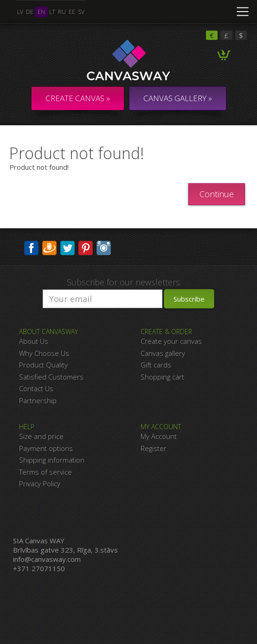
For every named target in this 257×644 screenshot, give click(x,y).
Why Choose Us (44, 353)
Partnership (38, 400)
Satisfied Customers (51, 377)
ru (62, 12)
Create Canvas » (78, 98)
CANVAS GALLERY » (178, 98)
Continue (217, 194)
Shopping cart (162, 377)
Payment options (46, 448)
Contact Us (36, 388)
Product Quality (43, 365)
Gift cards (156, 365)
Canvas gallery (163, 353)
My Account (159, 436)
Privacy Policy (40, 483)
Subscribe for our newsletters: (124, 282)
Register (154, 448)
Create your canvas (171, 341)
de (30, 12)
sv (81, 12)
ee (72, 12)
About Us (34, 341)
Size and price (41, 436)
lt (52, 12)
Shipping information (52, 460)
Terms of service (45, 472)
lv (20, 12)
